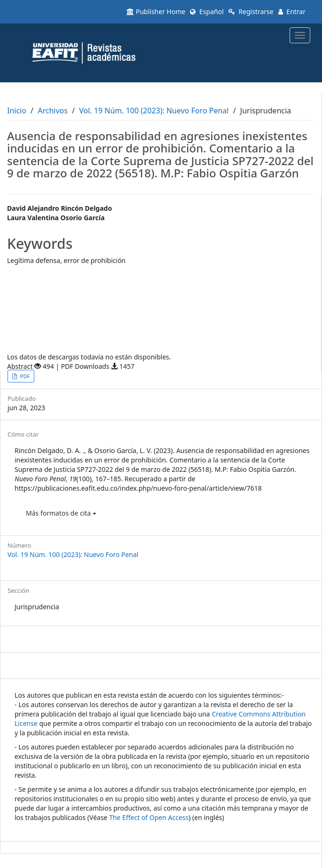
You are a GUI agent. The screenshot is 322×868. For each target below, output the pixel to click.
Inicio (17, 111)
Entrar (292, 12)
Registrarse (251, 12)
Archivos (53, 111)
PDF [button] (24, 376)
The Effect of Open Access (149, 817)
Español (207, 12)
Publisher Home (156, 12)
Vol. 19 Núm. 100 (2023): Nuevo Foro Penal (154, 111)
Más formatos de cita (61, 513)
